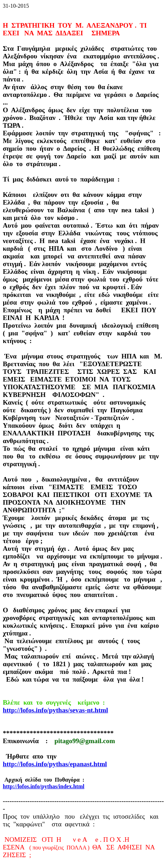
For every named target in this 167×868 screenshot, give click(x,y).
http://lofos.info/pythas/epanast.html (55, 764)
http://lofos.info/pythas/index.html (44, 786)
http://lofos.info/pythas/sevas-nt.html (55, 710)
